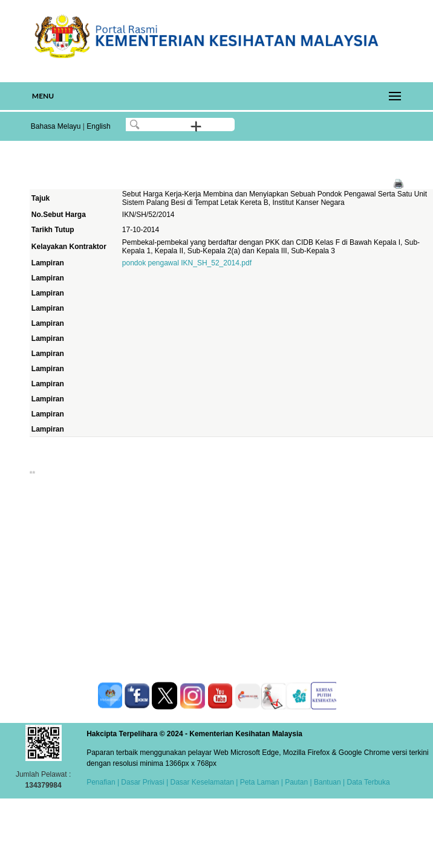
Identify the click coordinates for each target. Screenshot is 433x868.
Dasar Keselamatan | (203, 782)
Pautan (296, 782)
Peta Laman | (261, 782)
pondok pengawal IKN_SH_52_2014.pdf (187, 263)
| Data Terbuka (366, 782)
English (98, 126)
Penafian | (103, 782)
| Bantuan (324, 782)
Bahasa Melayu (56, 126)
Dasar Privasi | (144, 782)
